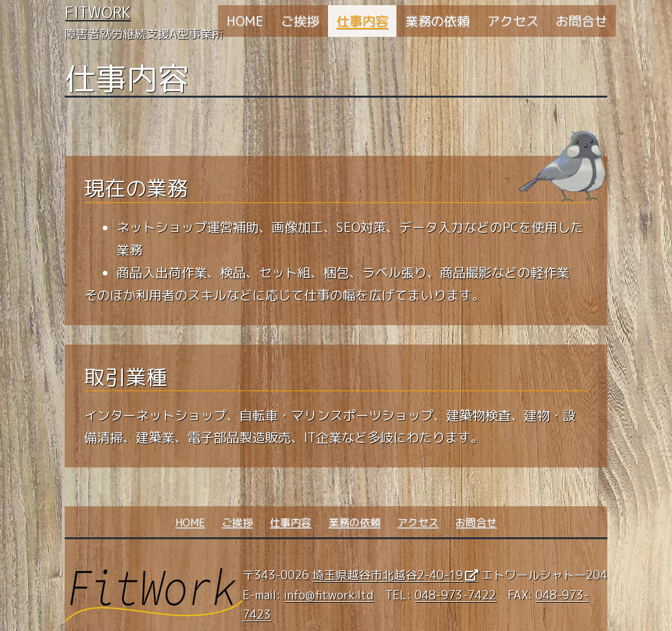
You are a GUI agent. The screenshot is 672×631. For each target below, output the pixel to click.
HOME (245, 21)
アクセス (513, 21)
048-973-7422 (455, 595)
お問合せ (581, 21)
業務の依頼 (437, 21)
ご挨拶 (300, 21)
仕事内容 (362, 21)
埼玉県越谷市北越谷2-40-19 (388, 575)
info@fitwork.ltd (329, 595)
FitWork (98, 12)
